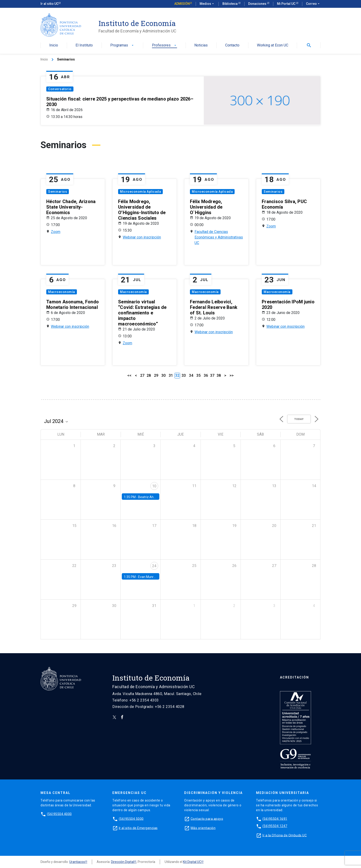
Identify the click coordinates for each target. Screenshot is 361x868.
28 (149, 375)
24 (154, 566)
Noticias (201, 45)
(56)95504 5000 (131, 819)
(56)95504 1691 (275, 819)
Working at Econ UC (273, 45)
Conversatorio (60, 89)
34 (191, 375)
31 (171, 375)
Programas (122, 45)
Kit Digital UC (192, 862)
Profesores (164, 45)
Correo (313, 4)
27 (142, 375)
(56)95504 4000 (59, 814)
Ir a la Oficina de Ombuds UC (285, 835)
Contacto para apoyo (207, 819)
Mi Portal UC (287, 4)
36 (206, 375)
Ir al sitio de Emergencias (138, 828)
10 (154, 486)
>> (232, 375)
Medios (207, 4)
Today (299, 419)
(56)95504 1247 (275, 826)
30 (163, 375)
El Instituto (84, 45)
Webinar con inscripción (142, 237)
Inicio (54, 45)
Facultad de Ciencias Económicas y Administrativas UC (219, 237)
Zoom (56, 232)
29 (156, 375)
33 (184, 375)
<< (129, 375)
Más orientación (203, 828)
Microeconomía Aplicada (140, 192)
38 (219, 375)
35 (198, 375)
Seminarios (58, 192)
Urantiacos (77, 862)
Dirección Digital (122, 862)
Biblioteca (230, 4)
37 (212, 375)
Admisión (182, 4)
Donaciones (258, 4)
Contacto (232, 45)
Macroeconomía (62, 292)
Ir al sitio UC (49, 4)
